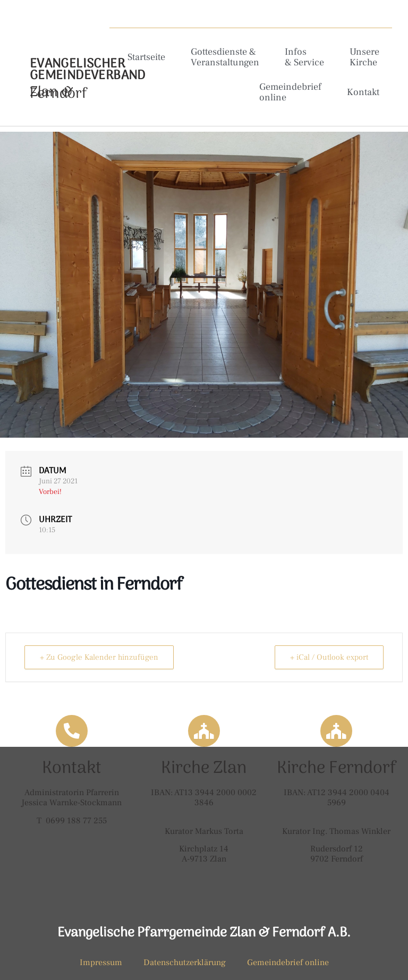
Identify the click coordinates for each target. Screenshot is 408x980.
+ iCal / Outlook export (329, 657)
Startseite (146, 57)
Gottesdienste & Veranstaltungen (225, 57)
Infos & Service (304, 57)
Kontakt (363, 92)
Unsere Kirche (364, 57)
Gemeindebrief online (290, 92)
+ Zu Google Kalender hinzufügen (99, 657)
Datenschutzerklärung (185, 962)
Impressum (101, 962)
